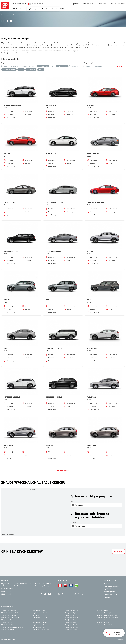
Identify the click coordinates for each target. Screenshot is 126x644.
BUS (42, 70)
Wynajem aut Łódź (39, 627)
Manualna (88, 66)
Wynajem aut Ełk (7, 622)
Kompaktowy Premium (28, 66)
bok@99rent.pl (45, 586)
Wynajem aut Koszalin (40, 617)
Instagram (45, 594)
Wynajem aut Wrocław (104, 620)
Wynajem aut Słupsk (71, 627)
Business (73, 66)
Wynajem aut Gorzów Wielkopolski (12, 627)
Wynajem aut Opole (71, 613)
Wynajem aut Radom (71, 620)
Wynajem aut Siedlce (72, 625)
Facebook (41, 594)
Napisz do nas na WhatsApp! (84, 4)
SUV (53, 66)
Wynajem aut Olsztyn (71, 610)
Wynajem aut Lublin (39, 625)
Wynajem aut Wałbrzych (104, 613)
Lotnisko (73, 522)
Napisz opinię (118, 551)
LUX (22, 70)
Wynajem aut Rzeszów (72, 622)
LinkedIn (49, 594)
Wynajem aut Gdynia (8, 625)
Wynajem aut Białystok (9, 610)
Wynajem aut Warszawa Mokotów (107, 617)
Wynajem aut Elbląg (8, 620)
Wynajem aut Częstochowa (10, 617)
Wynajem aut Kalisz (39, 610)
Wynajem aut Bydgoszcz (9, 615)
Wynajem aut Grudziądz (9, 629)
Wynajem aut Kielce (39, 615)
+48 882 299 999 (46, 584)
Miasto (73, 501)
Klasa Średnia (44, 66)
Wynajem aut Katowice (40, 613)
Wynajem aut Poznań (71, 617)
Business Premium (10, 70)
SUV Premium (63, 66)
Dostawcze (32, 70)
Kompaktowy (14, 66)
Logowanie (121, 4)
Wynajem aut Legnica (40, 622)
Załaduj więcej (63, 470)
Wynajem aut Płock (71, 615)
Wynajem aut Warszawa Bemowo (107, 615)
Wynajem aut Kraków (40, 620)
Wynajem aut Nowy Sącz (41, 629)
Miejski (5, 66)
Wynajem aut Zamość (103, 622)
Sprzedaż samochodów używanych (73, 594)
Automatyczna (98, 66)
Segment (4, 63)
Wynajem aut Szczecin (72, 629)
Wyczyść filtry (119, 66)
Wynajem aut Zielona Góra (105, 625)
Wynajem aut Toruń (103, 610)
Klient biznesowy (38, 4)
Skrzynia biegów (89, 63)
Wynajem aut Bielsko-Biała (10, 613)
